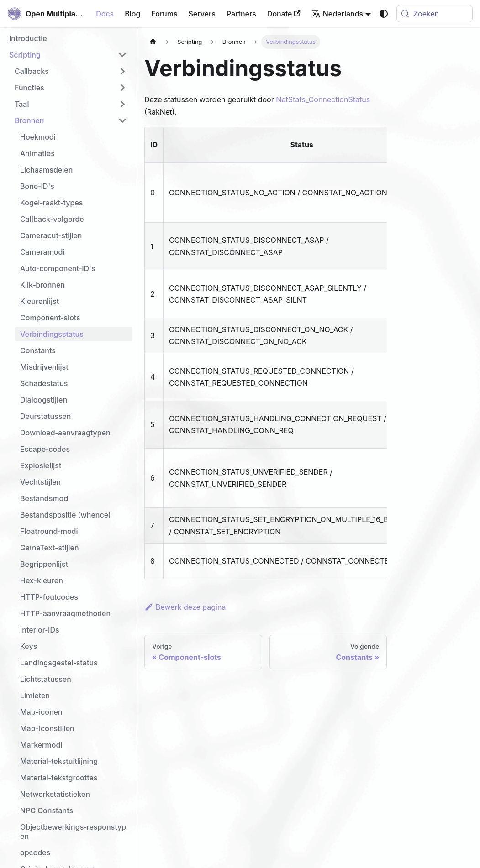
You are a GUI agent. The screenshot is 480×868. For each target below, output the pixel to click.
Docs (105, 14)
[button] (68, 55)
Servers (202, 14)
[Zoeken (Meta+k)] (435, 14)
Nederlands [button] (337, 14)
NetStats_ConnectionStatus (323, 99)
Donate (284, 14)
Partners (241, 14)
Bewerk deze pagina (185, 607)
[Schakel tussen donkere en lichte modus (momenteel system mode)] (384, 14)
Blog (132, 14)
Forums (164, 14)
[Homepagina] (153, 42)
